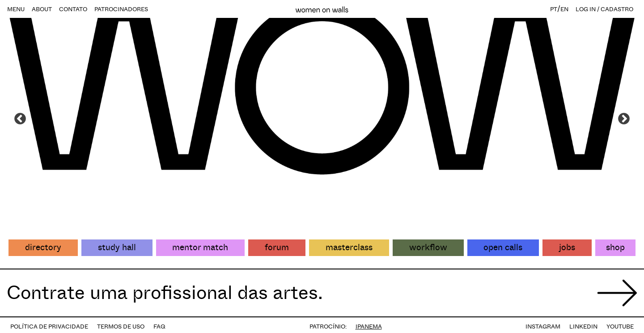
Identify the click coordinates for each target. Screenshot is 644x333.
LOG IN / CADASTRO (604, 9)
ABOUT (42, 9)
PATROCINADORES (121, 9)
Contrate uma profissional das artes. (165, 293)
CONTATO (73, 9)
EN (564, 9)
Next (624, 119)
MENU (16, 9)
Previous (20, 119)
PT (554, 9)
